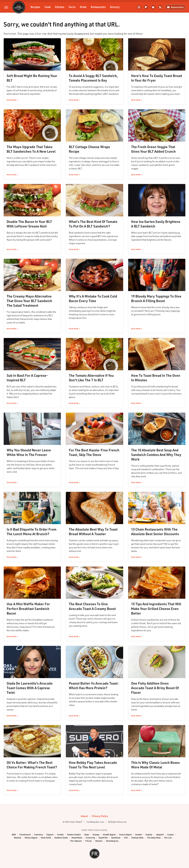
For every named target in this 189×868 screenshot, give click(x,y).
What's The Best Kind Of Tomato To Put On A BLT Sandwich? (93, 224)
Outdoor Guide (61, 838)
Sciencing (90, 838)
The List (168, 838)
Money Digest (31, 838)
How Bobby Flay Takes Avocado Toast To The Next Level (93, 765)
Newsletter (175, 7)
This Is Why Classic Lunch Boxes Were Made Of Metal (155, 765)
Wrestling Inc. (113, 841)
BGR (14, 835)
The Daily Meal (154, 838)
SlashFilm (103, 838)
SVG (126, 838)
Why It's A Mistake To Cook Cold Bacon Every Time (93, 298)
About (84, 816)
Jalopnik (160, 835)
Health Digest (109, 835)
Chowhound (25, 835)
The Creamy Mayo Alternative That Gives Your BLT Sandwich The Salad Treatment (29, 301)
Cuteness (39, 835)
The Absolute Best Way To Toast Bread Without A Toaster (93, 532)
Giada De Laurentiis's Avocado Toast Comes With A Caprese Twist (30, 688)
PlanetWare (77, 838)
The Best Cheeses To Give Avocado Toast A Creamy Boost (92, 606)
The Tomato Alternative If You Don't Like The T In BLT (91, 378)
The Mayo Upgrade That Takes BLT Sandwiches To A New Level (31, 149)
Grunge (96, 835)
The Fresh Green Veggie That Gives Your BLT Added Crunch (153, 149)
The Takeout (76, 841)
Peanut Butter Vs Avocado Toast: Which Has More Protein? (94, 686)
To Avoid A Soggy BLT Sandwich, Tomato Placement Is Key (93, 78)
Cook (48, 7)
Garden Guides (74, 835)
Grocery (115, 7)
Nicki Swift (46, 838)
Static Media (76, 822)
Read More (11, 100)
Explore (50, 835)
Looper (170, 835)
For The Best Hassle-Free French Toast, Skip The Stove (94, 452)
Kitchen (60, 7)
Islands (149, 835)
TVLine (88, 841)
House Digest (125, 835)
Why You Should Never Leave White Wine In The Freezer (29, 452)
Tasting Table (137, 838)
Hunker (139, 835)
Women (99, 841)
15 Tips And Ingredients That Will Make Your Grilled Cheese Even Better (156, 608)
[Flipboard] (146, 7)
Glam (87, 835)
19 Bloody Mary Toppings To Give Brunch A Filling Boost (156, 298)
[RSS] (160, 7)
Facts (72, 7)
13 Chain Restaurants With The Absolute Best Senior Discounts (155, 532)
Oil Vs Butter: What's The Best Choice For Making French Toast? (32, 765)
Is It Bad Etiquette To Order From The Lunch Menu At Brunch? (32, 532)
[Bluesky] (153, 7)
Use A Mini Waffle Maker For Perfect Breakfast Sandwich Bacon (28, 608)
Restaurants (98, 7)
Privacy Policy (100, 816)
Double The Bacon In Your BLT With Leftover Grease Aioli (29, 224)
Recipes (35, 7)
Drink (83, 7)
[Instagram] (139, 7)
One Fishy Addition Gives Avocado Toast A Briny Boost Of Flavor (155, 688)
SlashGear (116, 838)
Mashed (17, 838)
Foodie (60, 835)
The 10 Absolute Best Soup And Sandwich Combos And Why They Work (156, 455)
